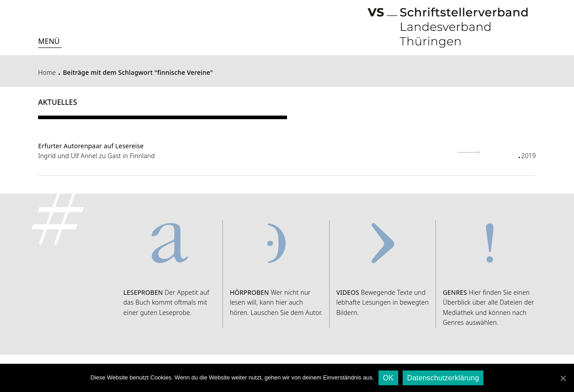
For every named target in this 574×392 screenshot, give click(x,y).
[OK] (563, 378)
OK (388, 378)
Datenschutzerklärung (443, 378)
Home (47, 72)
